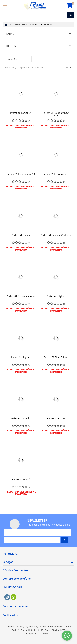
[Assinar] (65, 540)
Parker (11, 34)
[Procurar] (71, 15)
